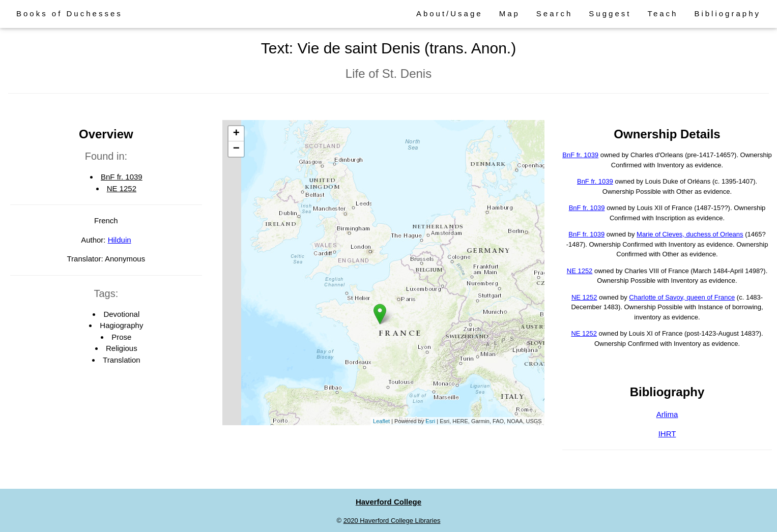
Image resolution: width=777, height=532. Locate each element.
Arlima (667, 414)
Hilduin (120, 240)
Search (555, 13)
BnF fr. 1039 (122, 177)
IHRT (667, 434)
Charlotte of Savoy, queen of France (682, 297)
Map (510, 13)
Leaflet (381, 421)
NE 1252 (122, 188)
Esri (430, 421)
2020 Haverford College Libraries (392, 521)
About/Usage (450, 13)
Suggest (610, 13)
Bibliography (727, 13)
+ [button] (236, 134)
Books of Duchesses (69, 13)
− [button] (236, 149)
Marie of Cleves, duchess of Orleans (690, 234)
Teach (663, 13)
